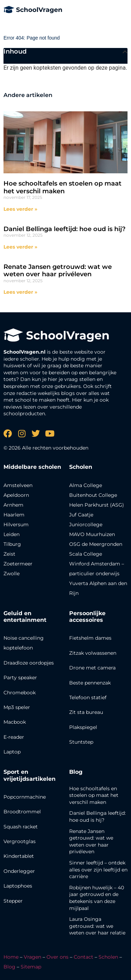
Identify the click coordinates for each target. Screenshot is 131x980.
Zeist (9, 554)
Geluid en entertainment (25, 617)
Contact (83, 957)
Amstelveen (18, 485)
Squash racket (21, 827)
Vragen (32, 957)
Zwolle (12, 574)
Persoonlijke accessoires (87, 617)
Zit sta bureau (86, 712)
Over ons (57, 957)
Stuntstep (81, 742)
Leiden (12, 534)
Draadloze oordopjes (29, 663)
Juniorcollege (86, 524)
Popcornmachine (25, 797)
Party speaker (20, 677)
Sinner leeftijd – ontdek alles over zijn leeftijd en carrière (98, 870)
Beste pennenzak (90, 683)
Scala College (86, 554)
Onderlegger (19, 871)
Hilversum (16, 524)
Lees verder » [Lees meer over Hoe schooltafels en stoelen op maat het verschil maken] (20, 209)
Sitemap (31, 967)
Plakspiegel (83, 727)
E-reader (14, 737)
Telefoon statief (88, 697)
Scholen (108, 957)
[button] (125, 52)
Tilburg (12, 544)
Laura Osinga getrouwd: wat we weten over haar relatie (97, 926)
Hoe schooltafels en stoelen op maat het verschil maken (63, 187)
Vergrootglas (20, 841)
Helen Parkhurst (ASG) (97, 505)
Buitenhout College (93, 495)
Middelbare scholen (32, 467)
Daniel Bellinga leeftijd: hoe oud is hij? (64, 229)
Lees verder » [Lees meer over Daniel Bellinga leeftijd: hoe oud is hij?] (20, 247)
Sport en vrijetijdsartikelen (30, 775)
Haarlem (14, 515)
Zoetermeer (18, 564)
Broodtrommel (22, 812)
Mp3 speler (17, 707)
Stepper (13, 901)
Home (11, 957)
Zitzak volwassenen (93, 653)
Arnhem (13, 505)
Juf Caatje (81, 515)
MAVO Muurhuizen (92, 534)
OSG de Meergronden (96, 544)
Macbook (15, 722)
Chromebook (20, 693)
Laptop (12, 752)
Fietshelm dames (90, 638)
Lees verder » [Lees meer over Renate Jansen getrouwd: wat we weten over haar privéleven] (20, 292)
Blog (76, 772)
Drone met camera (92, 668)
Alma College (86, 485)
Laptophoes (18, 886)
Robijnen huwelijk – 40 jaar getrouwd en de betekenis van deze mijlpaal (97, 898)
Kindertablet (19, 856)
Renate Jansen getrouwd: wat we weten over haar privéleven (58, 271)
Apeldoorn (16, 495)
